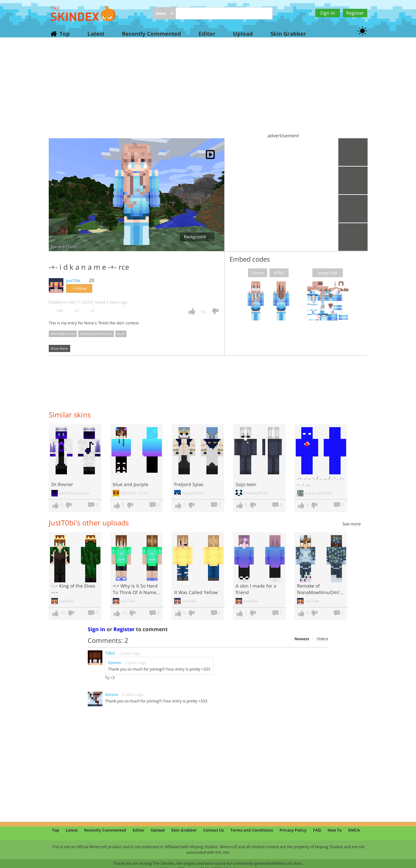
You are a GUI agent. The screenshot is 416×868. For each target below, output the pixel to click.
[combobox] (164, 14)
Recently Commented (151, 34)
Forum (258, 273)
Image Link (328, 273)
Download (353, 180)
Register (355, 13)
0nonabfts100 (63, 334)
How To (335, 830)
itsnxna (115, 663)
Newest (302, 639)
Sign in (97, 629)
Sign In (328, 13)
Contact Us (214, 830)
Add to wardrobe (353, 209)
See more (352, 524)
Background (197, 237)
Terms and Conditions (252, 830)
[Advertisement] (208, 91)
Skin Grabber (288, 34)
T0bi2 (110, 653)
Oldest (322, 639)
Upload (243, 34)
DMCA (354, 830)
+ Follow (79, 288)
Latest (96, 34)
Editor (207, 34)
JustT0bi (73, 281)
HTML (279, 273)
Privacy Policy (293, 830)
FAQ (317, 830)
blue (121, 334)
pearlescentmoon (96, 334)
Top (64, 34)
